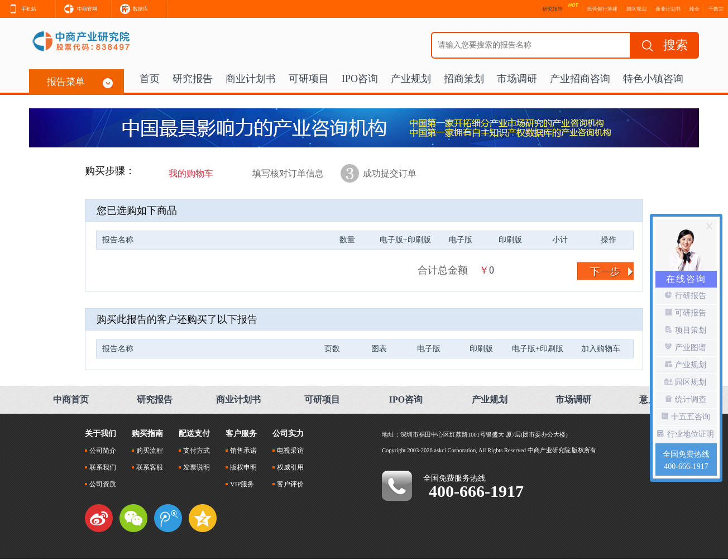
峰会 (695, 9)
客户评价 (288, 484)
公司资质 (100, 484)
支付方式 (194, 451)
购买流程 (147, 451)
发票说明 (194, 467)
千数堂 (716, 9)
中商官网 (76, 7)
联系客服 (147, 467)
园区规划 (636, 9)
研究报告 (193, 79)
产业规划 (411, 79)
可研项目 (309, 79)
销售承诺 (241, 451)
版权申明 (241, 467)
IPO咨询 (360, 79)
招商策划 (464, 79)
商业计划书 (668, 9)
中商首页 (71, 399)
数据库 (130, 7)
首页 (150, 79)
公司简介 (100, 451)
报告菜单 (80, 82)
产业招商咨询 (580, 79)
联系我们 (100, 467)
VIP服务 (240, 484)
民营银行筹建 (602, 9)
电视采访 (288, 451)
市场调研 (517, 79)
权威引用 (288, 467)
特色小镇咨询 (653, 79)
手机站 (18, 7)
